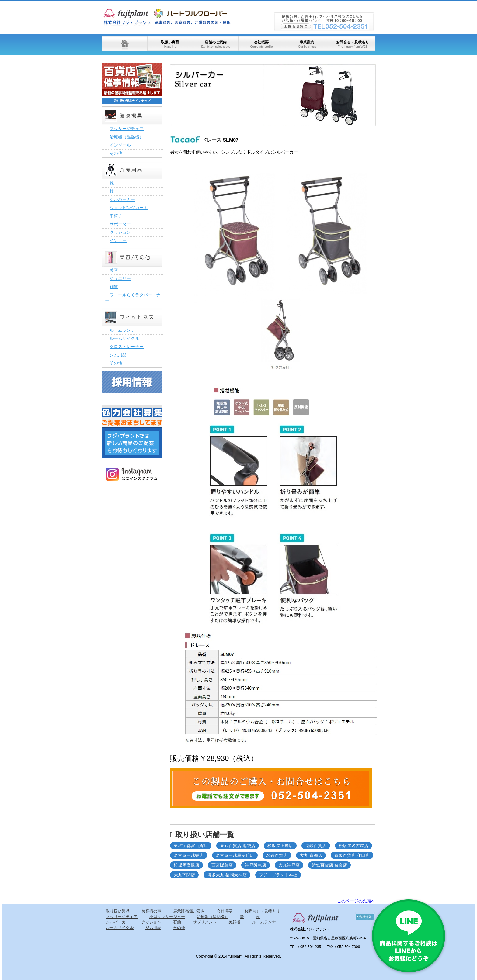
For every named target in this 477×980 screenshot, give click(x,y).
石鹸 (177, 922)
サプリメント (205, 922)
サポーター (120, 224)
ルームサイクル (124, 338)
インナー (118, 240)
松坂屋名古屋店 (353, 846)
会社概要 (261, 44)
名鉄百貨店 (277, 855)
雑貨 (114, 287)
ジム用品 (118, 355)
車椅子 (116, 216)
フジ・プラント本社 (278, 875)
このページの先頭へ (356, 901)
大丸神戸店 (289, 865)
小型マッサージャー (167, 917)
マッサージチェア (127, 129)
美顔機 (234, 922)
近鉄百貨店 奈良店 (329, 865)
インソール (120, 145)
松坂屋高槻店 (186, 865)
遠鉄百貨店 (316, 846)
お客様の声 (151, 911)
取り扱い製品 (118, 911)
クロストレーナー (127, 347)
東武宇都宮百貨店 (191, 846)
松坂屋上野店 (280, 846)
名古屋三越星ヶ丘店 (235, 855)
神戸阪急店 (256, 865)
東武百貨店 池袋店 (238, 846)
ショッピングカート (129, 208)
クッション (120, 232)
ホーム (124, 43)
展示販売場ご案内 (189, 911)
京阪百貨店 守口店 (352, 855)
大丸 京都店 (311, 855)
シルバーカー (122, 199)
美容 (114, 270)
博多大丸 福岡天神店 (227, 875)
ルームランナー (124, 330)
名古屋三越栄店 (189, 855)
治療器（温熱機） (127, 137)
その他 (116, 153)
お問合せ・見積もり (353, 44)
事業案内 (307, 44)
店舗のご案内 (216, 44)
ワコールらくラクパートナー (133, 298)
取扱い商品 (170, 44)
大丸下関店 (184, 875)
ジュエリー (120, 278)
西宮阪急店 (222, 865)
